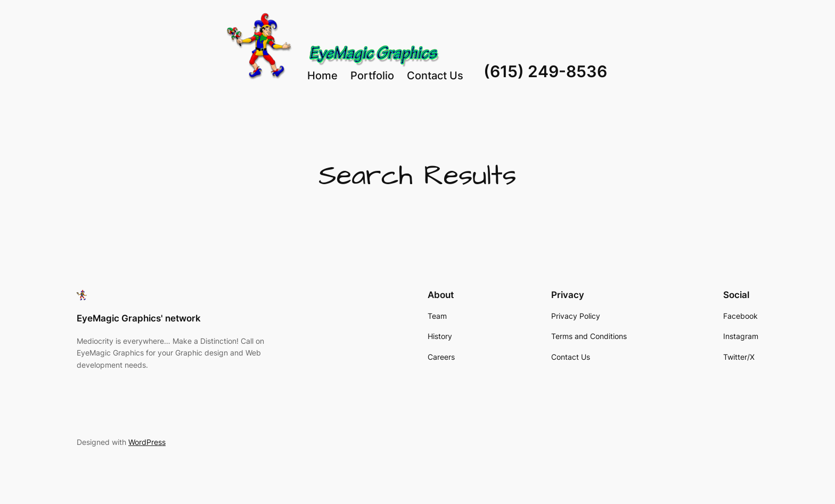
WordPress (147, 442)
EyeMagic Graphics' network (139, 318)
